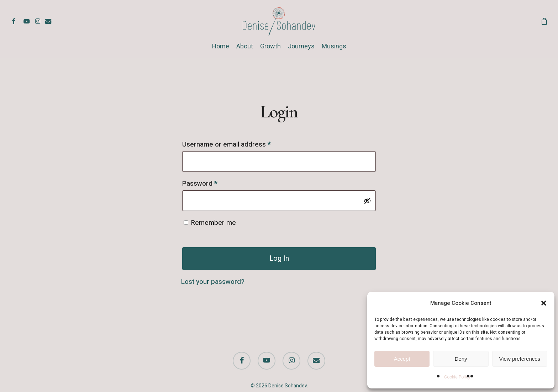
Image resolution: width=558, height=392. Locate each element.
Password (213, 183)
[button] (544, 303)
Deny (461, 359)
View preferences (520, 359)
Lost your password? (213, 282)
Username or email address (240, 144)
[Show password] (367, 201)
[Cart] (544, 21)
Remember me (214, 223)
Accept (402, 359)
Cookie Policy (457, 377)
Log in (279, 258)
